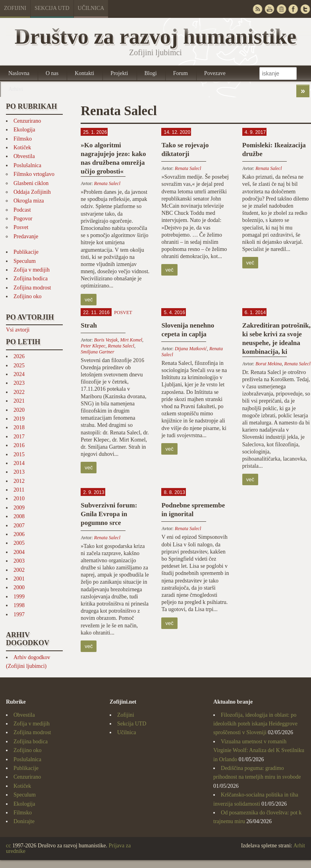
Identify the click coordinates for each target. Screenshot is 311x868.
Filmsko (23, 139)
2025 (19, 366)
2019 (19, 419)
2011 (19, 490)
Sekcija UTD (52, 8)
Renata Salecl (107, 183)
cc (8, 846)
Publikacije (26, 252)
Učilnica (91, 8)
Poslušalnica (27, 165)
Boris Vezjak (106, 340)
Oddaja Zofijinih (32, 192)
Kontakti (84, 73)
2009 (19, 508)
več (89, 300)
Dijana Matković (191, 349)
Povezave (215, 73)
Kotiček (22, 148)
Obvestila (24, 156)
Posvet (21, 227)
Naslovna (19, 73)
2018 (19, 427)
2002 (19, 570)
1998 (19, 605)
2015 (19, 454)
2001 (19, 579)
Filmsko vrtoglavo (34, 174)
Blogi (151, 73)
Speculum (25, 261)
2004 (19, 552)
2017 (19, 437)
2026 (19, 356)
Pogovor (23, 219)
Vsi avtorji (18, 330)
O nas (52, 73)
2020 (19, 410)
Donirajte (24, 821)
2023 (19, 383)
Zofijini (15, 8)
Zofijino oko (27, 296)
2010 (19, 499)
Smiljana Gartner (97, 352)
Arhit (299, 846)
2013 (19, 472)
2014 (19, 463)
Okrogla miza (29, 201)
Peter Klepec (93, 346)
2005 (19, 543)
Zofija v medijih (32, 270)
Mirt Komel (131, 340)
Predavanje (26, 236)
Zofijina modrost (32, 288)
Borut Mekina (269, 364)
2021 (19, 401)
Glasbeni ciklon (31, 183)
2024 (19, 374)
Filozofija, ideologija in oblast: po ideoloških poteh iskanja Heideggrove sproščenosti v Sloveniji (255, 724)
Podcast (22, 210)
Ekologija (24, 130)
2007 (19, 526)
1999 (19, 597)
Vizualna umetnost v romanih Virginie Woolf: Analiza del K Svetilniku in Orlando (259, 750)
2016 (19, 445)
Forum (181, 73)
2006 (19, 534)
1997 (19, 614)
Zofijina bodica (31, 279)
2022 (19, 392)
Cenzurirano (27, 121)
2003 (19, 561)
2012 (19, 481)
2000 (19, 587)
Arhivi (16, 89)
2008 (19, 516)
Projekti (119, 73)
